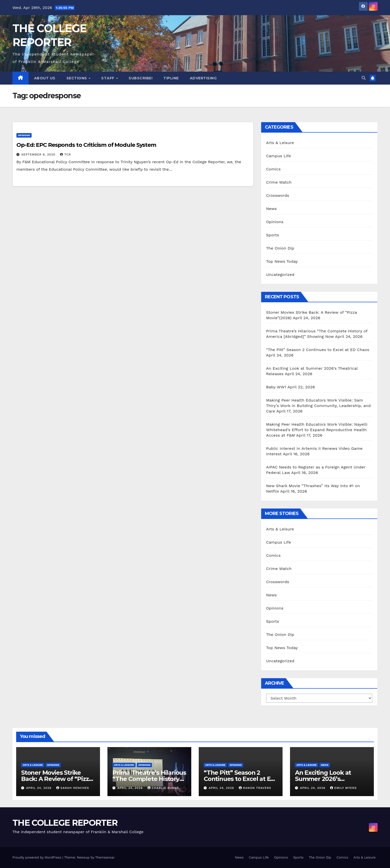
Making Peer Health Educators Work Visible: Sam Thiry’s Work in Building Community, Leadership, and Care (318, 406)
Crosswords (278, 195)
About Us (45, 78)
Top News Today (282, 261)
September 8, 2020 (39, 154)
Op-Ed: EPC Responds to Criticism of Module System (86, 145)
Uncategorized (280, 275)
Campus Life (279, 156)
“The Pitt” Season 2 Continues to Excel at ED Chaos (318, 350)
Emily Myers (343, 788)
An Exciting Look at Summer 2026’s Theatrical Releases (324, 779)
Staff (108, 78)
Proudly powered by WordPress (37, 857)
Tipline (171, 78)
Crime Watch (279, 182)
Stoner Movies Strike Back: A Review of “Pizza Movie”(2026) (57, 779)
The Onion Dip (280, 248)
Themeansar (105, 857)
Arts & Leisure (280, 143)
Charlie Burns (163, 788)
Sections (77, 78)
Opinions (24, 135)
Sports (273, 235)
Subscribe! (141, 78)
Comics (273, 169)
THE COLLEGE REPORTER (65, 823)
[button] (364, 78)
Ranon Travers (255, 788)
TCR (65, 154)
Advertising (203, 78)
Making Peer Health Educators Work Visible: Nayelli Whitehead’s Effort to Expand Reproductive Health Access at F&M (317, 430)
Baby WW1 (276, 387)
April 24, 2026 (39, 788)
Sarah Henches (73, 788)
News (271, 209)
